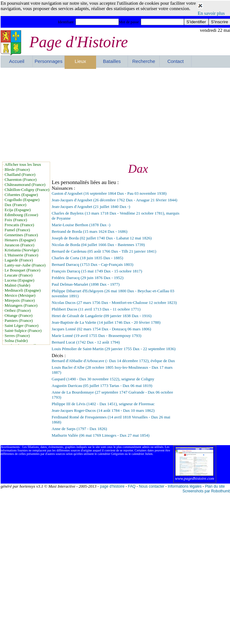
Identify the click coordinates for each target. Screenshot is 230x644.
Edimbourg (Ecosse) (21, 215)
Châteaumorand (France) (25, 185)
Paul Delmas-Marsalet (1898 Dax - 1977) (86, 284)
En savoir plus (211, 13)
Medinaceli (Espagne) (23, 290)
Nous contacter (152, 486)
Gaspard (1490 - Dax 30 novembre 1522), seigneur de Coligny (103, 379)
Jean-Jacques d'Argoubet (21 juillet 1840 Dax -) (91, 207)
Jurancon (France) (20, 245)
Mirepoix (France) (20, 300)
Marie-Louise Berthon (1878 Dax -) (81, 225)
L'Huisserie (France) (22, 255)
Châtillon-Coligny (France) (27, 190)
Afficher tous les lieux (23, 164)
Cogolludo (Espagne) (22, 200)
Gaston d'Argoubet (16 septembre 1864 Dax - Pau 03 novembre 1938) (109, 193)
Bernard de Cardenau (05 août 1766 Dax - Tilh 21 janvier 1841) (104, 251)
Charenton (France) (21, 179)
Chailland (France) (20, 174)
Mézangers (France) (21, 305)
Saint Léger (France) (22, 325)
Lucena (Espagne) (20, 280)
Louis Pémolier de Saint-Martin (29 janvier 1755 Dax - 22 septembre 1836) (114, 349)
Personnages (49, 61)
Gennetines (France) (21, 235)
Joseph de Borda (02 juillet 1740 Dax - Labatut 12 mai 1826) (102, 238)
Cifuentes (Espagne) (21, 195)
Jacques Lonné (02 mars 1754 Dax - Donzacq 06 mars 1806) (101, 329)
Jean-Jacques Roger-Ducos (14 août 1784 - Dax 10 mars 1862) (103, 410)
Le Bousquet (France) (23, 270)
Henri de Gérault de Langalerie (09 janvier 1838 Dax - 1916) (102, 316)
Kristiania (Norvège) (22, 250)
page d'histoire (112, 486)
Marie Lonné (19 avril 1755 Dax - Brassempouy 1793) (97, 336)
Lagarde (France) (19, 260)
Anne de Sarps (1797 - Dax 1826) (79, 429)
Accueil (17, 61)
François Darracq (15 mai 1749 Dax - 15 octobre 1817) (97, 271)
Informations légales (184, 486)
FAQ (132, 486)
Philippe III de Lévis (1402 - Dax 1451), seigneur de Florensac (103, 404)
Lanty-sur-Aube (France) (25, 265)
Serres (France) (17, 336)
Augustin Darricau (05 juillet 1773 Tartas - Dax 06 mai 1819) (102, 386)
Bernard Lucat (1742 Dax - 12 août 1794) (86, 342)
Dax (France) (16, 205)
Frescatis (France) (20, 225)
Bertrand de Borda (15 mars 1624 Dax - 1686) (89, 231)
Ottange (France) (19, 315)
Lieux (80, 61)
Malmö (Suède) (17, 285)
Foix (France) (16, 220)
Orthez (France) (18, 310)
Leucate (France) (19, 275)
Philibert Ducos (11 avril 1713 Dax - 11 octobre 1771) (96, 309)
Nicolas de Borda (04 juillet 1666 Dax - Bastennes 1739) (98, 245)
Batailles (112, 61)
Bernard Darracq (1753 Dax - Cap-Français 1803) (92, 264)
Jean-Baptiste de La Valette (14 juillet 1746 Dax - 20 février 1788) (106, 322)
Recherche (144, 61)
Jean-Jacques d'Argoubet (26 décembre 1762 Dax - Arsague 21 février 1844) (114, 200)
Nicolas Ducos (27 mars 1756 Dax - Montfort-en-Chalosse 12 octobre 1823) (114, 302)
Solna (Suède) (16, 341)
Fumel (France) (17, 230)
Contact (175, 61)
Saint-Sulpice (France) (23, 330)
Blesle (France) (17, 169)
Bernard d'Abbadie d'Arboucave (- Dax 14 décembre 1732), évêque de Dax (113, 361)
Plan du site (215, 486)
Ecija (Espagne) (18, 210)
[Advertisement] (78, 115)
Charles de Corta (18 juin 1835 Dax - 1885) (87, 258)
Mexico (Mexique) (20, 295)
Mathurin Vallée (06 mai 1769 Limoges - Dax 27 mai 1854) (101, 435)
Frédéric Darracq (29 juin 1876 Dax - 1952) (88, 278)
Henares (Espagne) (20, 240)
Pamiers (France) (19, 320)
